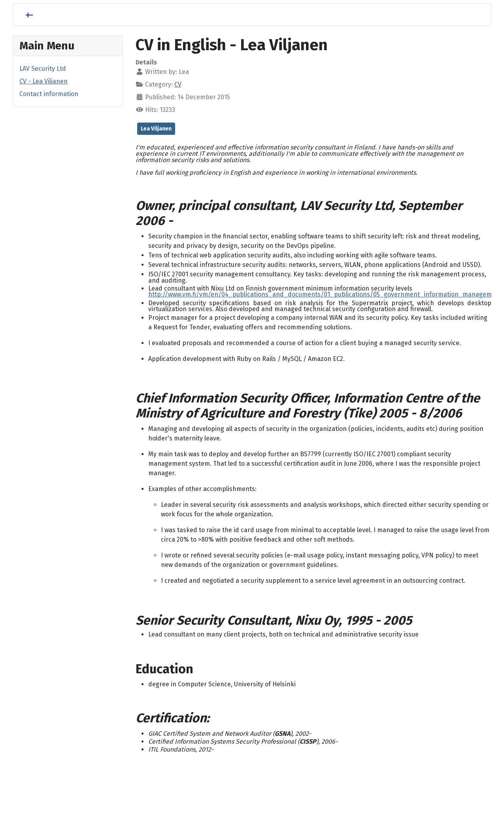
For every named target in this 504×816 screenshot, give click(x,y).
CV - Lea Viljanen (43, 81)
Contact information (49, 94)
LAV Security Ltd (43, 69)
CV (178, 84)
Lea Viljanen (156, 129)
